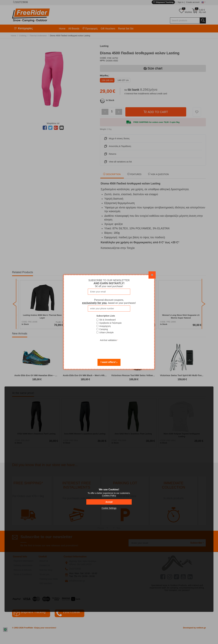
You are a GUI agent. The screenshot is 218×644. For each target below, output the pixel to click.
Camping (104, 329)
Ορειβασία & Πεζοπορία (110, 323)
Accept (109, 502)
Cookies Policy (109, 496)
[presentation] (109, 348)
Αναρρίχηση (105, 326)
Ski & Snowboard (107, 320)
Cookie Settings (109, 508)
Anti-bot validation (108, 340)
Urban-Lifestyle (106, 332)
